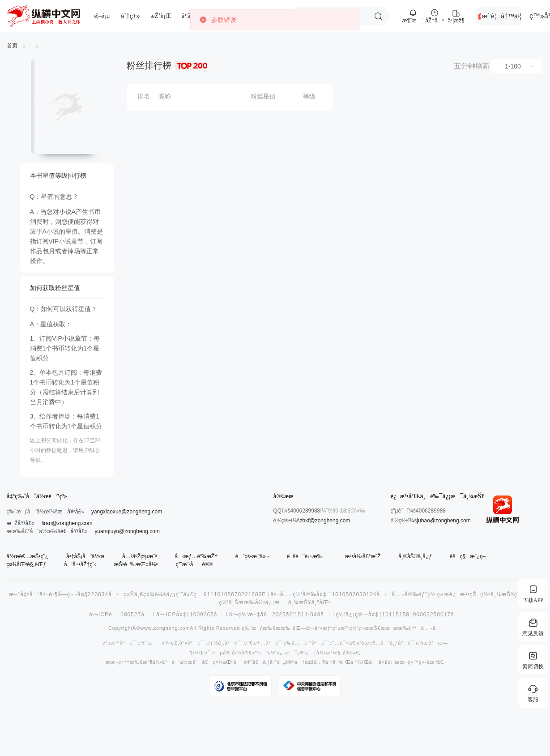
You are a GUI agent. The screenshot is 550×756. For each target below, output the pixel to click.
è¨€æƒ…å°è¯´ (264, 643)
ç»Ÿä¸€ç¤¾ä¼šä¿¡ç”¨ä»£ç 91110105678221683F (195, 594)
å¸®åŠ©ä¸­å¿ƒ (415, 556)
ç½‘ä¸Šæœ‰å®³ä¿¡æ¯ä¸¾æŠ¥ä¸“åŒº (275, 602)
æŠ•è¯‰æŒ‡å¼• (136, 564)
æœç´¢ (378, 16)
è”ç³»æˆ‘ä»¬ (252, 556)
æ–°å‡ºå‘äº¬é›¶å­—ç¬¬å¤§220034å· (64, 594)
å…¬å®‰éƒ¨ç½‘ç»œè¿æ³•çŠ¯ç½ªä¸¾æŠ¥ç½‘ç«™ (464, 594)
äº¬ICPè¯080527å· (120, 615)
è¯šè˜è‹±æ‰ (307, 556)
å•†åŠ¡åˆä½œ (85, 556)
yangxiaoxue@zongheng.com (127, 512)
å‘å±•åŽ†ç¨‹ (80, 564)
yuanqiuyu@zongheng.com (127, 531)
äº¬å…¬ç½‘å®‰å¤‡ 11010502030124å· (329, 594)
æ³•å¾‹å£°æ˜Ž (363, 556)
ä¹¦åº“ (188, 16)
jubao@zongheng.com (443, 521)
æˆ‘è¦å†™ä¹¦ (502, 16)
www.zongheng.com (165, 628)
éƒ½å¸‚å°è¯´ (225, 643)
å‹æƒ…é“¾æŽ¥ (196, 556)
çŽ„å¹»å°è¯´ (188, 643)
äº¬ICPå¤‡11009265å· (190, 615)
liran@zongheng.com (67, 523)
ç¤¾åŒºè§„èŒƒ (26, 564)
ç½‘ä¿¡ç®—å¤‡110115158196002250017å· (398, 615)
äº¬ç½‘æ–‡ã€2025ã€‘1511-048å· (280, 615)
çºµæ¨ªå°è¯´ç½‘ (124, 643)
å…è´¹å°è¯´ (310, 643)
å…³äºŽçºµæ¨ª (139, 556)
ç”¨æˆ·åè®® (194, 564)
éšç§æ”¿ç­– (468, 556)
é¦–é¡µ (102, 16)
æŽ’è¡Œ (161, 16)
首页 (12, 46)
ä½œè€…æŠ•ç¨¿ (28, 556)
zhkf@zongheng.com (325, 521)
